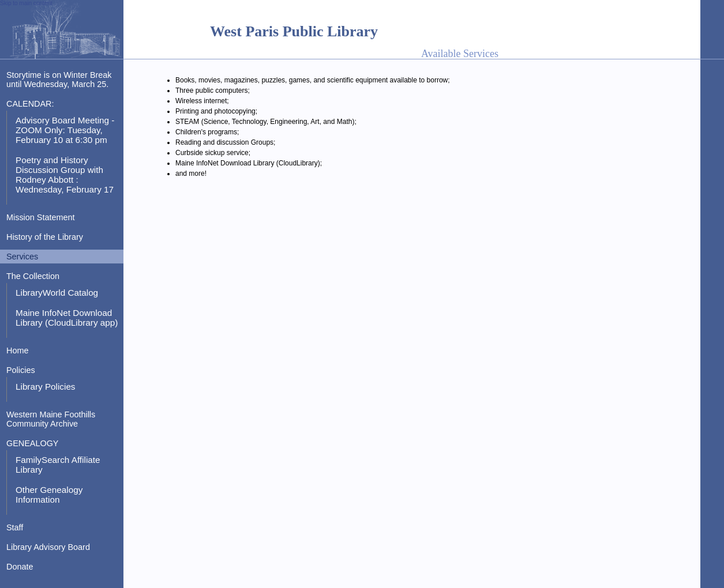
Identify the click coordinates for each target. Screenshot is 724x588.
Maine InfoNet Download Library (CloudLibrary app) (67, 318)
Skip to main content (26, 3)
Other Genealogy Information (49, 495)
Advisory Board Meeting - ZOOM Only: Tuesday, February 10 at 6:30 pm (65, 130)
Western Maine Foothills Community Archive (51, 419)
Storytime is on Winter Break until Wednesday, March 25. (59, 80)
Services (22, 257)
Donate (20, 567)
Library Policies (46, 387)
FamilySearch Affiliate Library (58, 465)
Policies (21, 370)
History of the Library (45, 237)
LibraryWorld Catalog (57, 293)
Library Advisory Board (48, 547)
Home (17, 350)
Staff (15, 527)
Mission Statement (41, 217)
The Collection (33, 276)
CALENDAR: (30, 104)
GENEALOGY (32, 443)
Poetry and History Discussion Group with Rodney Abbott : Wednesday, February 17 (65, 175)
